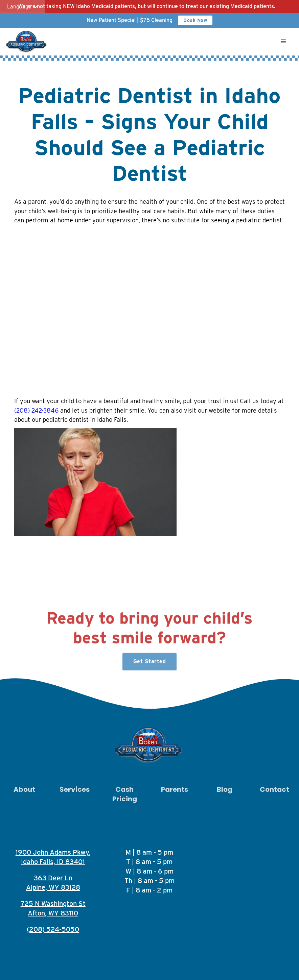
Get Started (150, 665)
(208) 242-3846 (36, 410)
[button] (23, 7)
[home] (27, 42)
